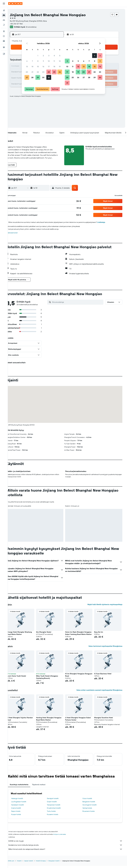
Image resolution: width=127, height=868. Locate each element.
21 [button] (32, 72)
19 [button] (60, 66)
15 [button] (38, 66)
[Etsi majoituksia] (4, 15)
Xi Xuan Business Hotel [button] (105, 676)
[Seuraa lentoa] (4, 36)
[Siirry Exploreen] (4, 31)
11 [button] (54, 61)
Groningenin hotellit (92, 807)
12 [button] (60, 61)
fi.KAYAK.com (15, 863)
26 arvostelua (37, 27)
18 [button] (54, 66)
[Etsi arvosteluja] (80, 302)
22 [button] (38, 72)
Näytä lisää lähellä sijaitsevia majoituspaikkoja (106, 604)
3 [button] (49, 56)
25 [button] (54, 72)
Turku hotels (55, 813)
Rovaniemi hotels (91, 813)
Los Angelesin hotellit (24, 804)
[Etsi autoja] (4, 20)
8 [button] (38, 61)
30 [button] (43, 77)
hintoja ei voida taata (65, 837)
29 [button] (38, 77)
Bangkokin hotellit (91, 804)
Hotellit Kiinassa (46, 863)
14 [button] (32, 66)
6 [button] (27, 61)
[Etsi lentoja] (4, 10)
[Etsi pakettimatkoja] (4, 25)
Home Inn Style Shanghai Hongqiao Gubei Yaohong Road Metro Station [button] (80, 634)
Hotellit (24, 863)
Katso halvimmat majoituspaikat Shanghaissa (107, 648)
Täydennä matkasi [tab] (44, 787)
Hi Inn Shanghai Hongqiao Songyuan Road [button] (78, 677)
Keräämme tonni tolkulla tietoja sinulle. (69, 847)
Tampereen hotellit (57, 807)
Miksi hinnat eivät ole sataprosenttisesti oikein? (69, 851)
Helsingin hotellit (22, 801)
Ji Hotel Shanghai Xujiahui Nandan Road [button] (25, 721)
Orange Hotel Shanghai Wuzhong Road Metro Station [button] (25, 633)
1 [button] (38, 56)
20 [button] (27, 72)
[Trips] (4, 47)
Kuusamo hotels (56, 817)
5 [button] (60, 56)
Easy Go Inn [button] (101, 632)
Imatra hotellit (21, 810)
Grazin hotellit (56, 804)
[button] (4, 4)
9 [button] (43, 61)
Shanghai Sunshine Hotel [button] (106, 720)
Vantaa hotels (90, 810)
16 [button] (43, 66)
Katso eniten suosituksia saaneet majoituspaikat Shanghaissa (101, 692)
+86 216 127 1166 (23, 24)
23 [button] (43, 72)
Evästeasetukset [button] (17, 233)
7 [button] (32, 61)
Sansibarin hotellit (23, 807)
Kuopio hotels (21, 817)
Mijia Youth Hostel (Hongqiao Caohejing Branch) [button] (51, 679)
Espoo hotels (21, 813)
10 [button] (49, 61)
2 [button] (43, 56)
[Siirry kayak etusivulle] (15, 4)
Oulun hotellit (90, 801)
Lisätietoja (106, 222)
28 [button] (32, 77)
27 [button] (27, 77)
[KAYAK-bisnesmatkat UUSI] (4, 41)
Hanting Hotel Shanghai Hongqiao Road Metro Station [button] (53, 721)
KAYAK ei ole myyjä (69, 843)
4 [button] (54, 56)
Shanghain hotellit (59, 863)
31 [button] (49, 77)
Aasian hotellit (34, 863)
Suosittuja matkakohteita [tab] (24, 787)
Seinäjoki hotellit (56, 801)
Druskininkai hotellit (58, 810)
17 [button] (49, 66)
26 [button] (60, 72)
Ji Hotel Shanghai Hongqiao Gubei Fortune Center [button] (81, 721)
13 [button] (27, 66)
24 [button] (49, 72)
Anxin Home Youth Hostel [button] (22, 678)
